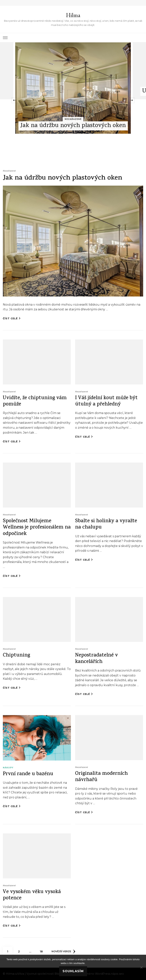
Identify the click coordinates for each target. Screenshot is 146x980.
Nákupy (8, 768)
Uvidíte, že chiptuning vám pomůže (35, 401)
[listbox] (73, 100)
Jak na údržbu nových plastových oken (73, 126)
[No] (141, 967)
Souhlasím (73, 971)
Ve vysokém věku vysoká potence (32, 895)
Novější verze (63, 951)
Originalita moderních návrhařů (101, 777)
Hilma (73, 15)
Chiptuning (16, 656)
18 (43, 950)
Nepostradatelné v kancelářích (96, 659)
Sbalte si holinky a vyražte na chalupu (106, 525)
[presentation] (14, 100)
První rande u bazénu (28, 774)
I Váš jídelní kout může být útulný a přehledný (106, 401)
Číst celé (12, 318)
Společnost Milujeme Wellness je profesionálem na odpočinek (37, 528)
